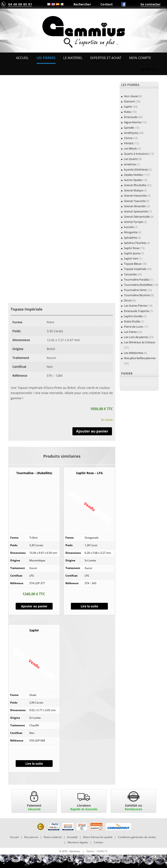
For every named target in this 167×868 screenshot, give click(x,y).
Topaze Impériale (135, 269)
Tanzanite (130, 274)
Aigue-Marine (133, 122)
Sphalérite (130, 238)
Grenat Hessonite (135, 196)
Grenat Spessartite (136, 211)
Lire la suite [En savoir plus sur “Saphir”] (34, 764)
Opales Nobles (133, 175)
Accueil (23, 58)
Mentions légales (78, 842)
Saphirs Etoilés (133, 316)
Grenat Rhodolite (135, 185)
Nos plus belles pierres (140, 358)
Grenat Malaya (133, 190)
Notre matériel (53, 837)
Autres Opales (133, 180)
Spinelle (129, 128)
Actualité (72, 837)
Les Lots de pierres (136, 337)
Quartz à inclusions (136, 154)
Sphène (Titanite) (135, 243)
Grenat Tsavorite (135, 201)
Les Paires (130, 332)
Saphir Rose (132, 248)
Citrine (128, 138)
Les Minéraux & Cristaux (140, 342)
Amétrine (130, 164)
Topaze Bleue (133, 264)
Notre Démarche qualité (98, 837)
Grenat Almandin (135, 206)
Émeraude (131, 117)
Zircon (128, 300)
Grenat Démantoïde (137, 217)
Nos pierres (31, 837)
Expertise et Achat (106, 58)
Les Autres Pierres (135, 306)
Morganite (131, 232)
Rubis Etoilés (132, 321)
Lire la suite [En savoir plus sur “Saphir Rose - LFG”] (89, 606)
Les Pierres (46, 58)
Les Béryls (130, 148)
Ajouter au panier (92, 431)
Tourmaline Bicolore (137, 295)
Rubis (128, 112)
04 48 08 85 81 (20, 4)
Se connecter (150, 4)
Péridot (129, 143)
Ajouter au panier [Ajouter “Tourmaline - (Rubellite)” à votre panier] (34, 606)
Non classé (131, 96)
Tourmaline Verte (135, 290)
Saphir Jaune (132, 253)
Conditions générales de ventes (137, 837)
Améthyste (131, 133)
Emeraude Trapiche (136, 311)
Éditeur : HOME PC (97, 851)
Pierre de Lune (133, 327)
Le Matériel (73, 58)
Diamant (129, 101)
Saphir (128, 107)
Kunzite (129, 227)
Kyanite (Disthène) (136, 169)
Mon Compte (140, 58)
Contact (107, 4)
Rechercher (82, 4)
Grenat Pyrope (133, 222)
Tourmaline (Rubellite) (138, 285)
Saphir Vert (131, 258)
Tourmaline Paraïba (137, 279)
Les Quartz (131, 159)
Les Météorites (134, 353)
